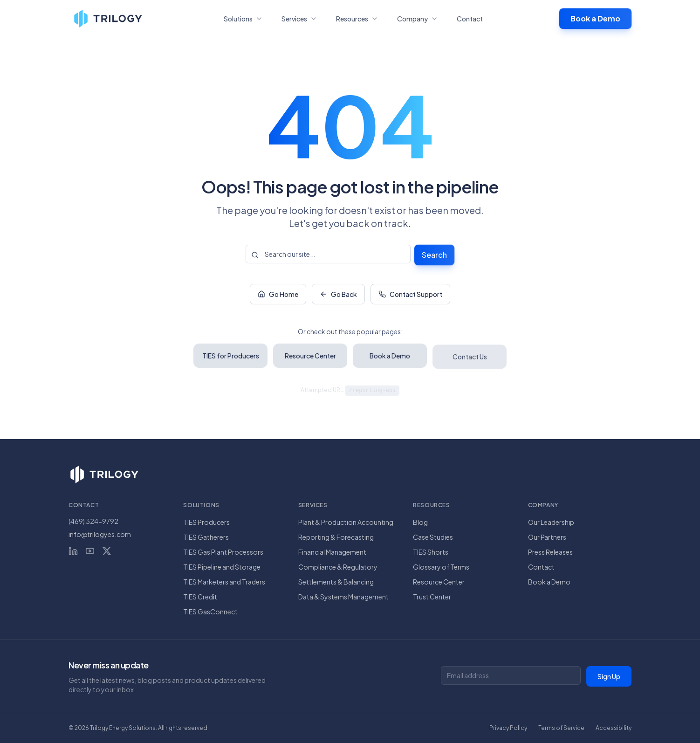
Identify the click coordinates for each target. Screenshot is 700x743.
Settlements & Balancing (336, 582)
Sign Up (609, 676)
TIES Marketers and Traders (224, 582)
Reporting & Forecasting (336, 537)
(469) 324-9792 (93, 521)
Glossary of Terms (441, 567)
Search (434, 255)
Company (418, 19)
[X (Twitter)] (107, 551)
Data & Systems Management (343, 597)
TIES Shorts (431, 552)
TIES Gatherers (206, 537)
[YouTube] (90, 551)
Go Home (278, 295)
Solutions (243, 19)
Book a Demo (595, 18)
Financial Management (332, 552)
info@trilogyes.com (100, 534)
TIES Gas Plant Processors (223, 552)
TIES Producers (206, 522)
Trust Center (432, 597)
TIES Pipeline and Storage (222, 567)
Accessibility (614, 728)
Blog (420, 522)
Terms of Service (561, 728)
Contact (470, 19)
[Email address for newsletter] (511, 675)
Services (299, 19)
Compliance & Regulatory (338, 567)
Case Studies (433, 537)
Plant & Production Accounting (346, 522)
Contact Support (410, 295)
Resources (357, 19)
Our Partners (547, 537)
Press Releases (550, 552)
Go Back (338, 295)
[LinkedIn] (73, 551)
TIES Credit (200, 597)
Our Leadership (551, 522)
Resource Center (439, 582)
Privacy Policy (508, 728)
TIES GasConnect (210, 612)
